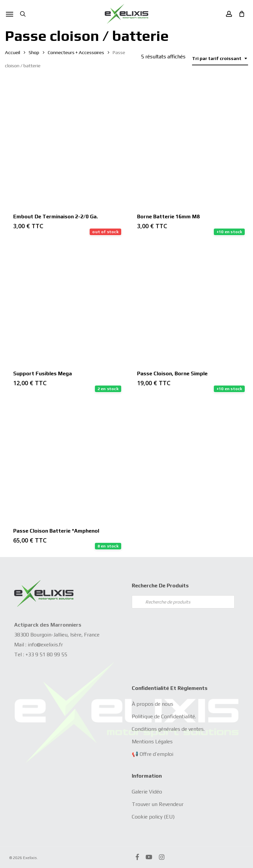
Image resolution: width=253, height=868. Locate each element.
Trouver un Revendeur (158, 804)
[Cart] (240, 14)
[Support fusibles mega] (64, 302)
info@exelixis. (43, 645)
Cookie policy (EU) (153, 817)
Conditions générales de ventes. (168, 729)
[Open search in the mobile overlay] (183, 602)
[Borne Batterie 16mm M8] (188, 145)
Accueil (13, 52)
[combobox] (220, 59)
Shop (34, 52)
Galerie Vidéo (147, 792)
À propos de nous (153, 704)
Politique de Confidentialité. (164, 716)
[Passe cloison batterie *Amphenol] (64, 459)
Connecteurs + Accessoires (76, 52)
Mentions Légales (152, 742)
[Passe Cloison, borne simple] (188, 302)
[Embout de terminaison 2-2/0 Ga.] (64, 145)
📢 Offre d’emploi (153, 754)
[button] (10, 14)
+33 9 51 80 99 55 (46, 654)
